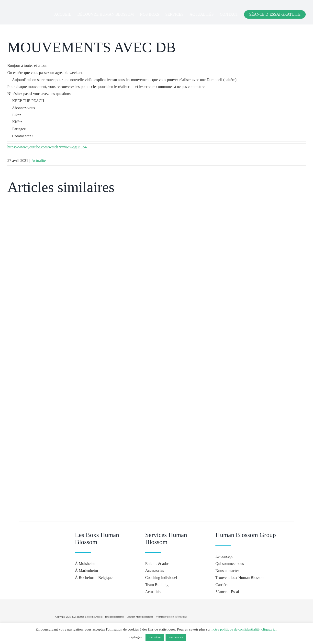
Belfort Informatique (177, 617)
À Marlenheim (87, 570)
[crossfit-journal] (261, 601)
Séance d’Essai (227, 592)
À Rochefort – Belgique (94, 578)
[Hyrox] (262, 615)
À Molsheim (85, 564)
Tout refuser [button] (155, 637)
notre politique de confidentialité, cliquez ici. (245, 629)
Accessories (155, 570)
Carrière (222, 585)
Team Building (157, 585)
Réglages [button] (135, 637)
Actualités (153, 592)
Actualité (39, 161)
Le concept (224, 556)
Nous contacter (227, 571)
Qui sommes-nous (230, 564)
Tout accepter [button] (176, 637)
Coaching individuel (161, 578)
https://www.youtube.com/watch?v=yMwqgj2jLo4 (47, 147)
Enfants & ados (157, 564)
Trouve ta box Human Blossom (240, 578)
